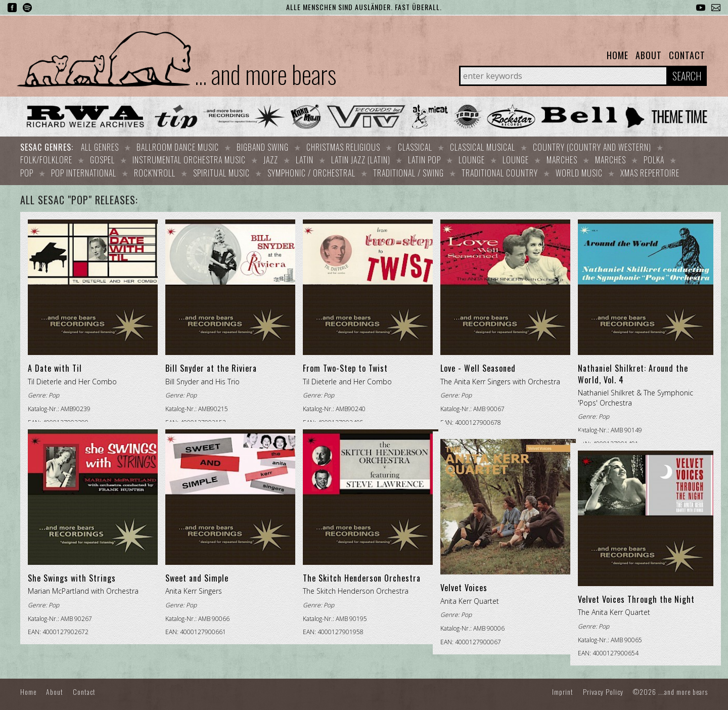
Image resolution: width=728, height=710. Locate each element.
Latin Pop (424, 159)
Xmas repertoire (650, 171)
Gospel (102, 159)
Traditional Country (500, 171)
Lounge (472, 159)
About (649, 55)
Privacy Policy (603, 689)
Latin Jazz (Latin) (361, 159)
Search (687, 76)
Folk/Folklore (46, 159)
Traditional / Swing (408, 171)
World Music (579, 171)
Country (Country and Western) (592, 147)
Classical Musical (483, 147)
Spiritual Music (221, 171)
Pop (27, 171)
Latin (305, 159)
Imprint (563, 689)
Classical (415, 147)
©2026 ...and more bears (670, 689)
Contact (687, 55)
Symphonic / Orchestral (311, 171)
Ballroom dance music (178, 147)
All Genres (100, 147)
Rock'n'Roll (155, 171)
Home (618, 55)
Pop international (84, 171)
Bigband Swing (263, 147)
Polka (654, 159)
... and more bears (265, 73)
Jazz (271, 159)
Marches (562, 159)
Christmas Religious (343, 147)
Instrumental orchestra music (189, 159)
